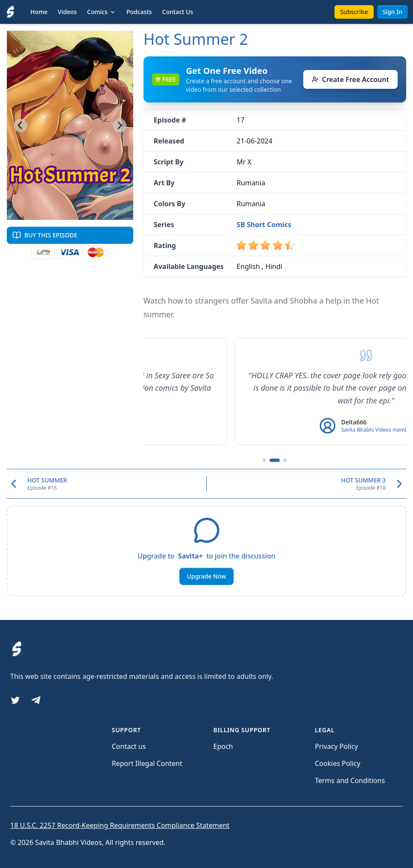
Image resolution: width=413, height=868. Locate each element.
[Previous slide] (21, 126)
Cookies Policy (337, 763)
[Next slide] (120, 126)
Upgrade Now (206, 576)
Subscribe (354, 12)
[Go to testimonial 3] (285, 460)
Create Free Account (350, 79)
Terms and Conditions (350, 780)
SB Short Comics (264, 225)
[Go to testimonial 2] (275, 460)
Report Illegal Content (147, 763)
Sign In (392, 12)
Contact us (129, 746)
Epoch (223, 746)
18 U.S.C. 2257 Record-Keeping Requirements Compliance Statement (120, 825)
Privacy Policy (336, 746)
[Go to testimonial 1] (264, 460)
